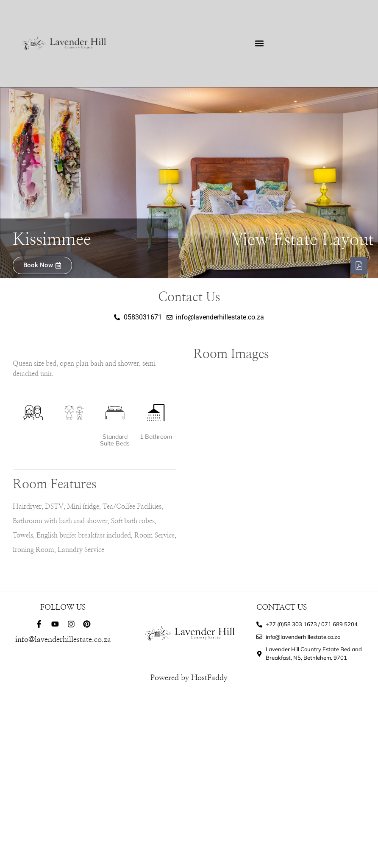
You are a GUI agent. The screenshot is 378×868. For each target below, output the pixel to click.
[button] (260, 43)
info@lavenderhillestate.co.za (63, 640)
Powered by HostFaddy (189, 678)
